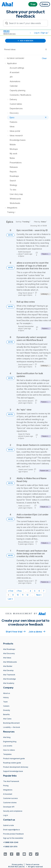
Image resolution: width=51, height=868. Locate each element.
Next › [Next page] (39, 595)
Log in (6, 815)
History (6, 697)
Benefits (6, 714)
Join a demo (37, 632)
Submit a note (8, 825)
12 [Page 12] (27, 595)
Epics (22, 256)
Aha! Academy (9, 683)
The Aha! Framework (11, 781)
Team (5, 702)
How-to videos (9, 750)
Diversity (7, 710)
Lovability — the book (12, 727)
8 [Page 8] (8, 595)
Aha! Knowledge (9, 679)
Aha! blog (7, 737)
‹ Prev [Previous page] (19, 591)
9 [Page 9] (13, 595)
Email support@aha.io (12, 830)
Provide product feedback (13, 834)
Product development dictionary (16, 767)
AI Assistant (8, 794)
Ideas (6, 31)
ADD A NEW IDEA (25, 41)
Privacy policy (17, 864)
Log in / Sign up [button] (42, 33)
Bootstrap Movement (11, 723)
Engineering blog (10, 742)
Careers (6, 706)
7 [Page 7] (44, 591)
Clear (44, 58)
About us (7, 693)
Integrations (8, 790)
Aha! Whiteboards (10, 662)
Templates (7, 754)
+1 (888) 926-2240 (11, 842)
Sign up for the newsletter (13, 838)
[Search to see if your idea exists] (27, 23)
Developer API (9, 807)
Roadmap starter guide (12, 763)
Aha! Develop (8, 670)
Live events (8, 746)
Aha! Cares (7, 719)
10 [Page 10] (18, 595)
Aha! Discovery (9, 653)
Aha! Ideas (7, 658)
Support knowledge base (13, 771)
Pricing (6, 786)
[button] (30, 33)
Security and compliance (13, 811)
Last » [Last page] (10, 599)
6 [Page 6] (39, 591)
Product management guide (14, 759)
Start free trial (16, 632)
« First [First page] (11, 591)
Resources (9, 34)
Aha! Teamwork (9, 675)
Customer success (10, 798)
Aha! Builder (8, 666)
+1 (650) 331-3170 (10, 847)
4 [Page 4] (30, 591)
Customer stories (10, 803)
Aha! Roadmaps (9, 649)
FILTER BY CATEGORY (14, 58)
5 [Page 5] (35, 591)
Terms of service (32, 864)
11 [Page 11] (23, 595)
